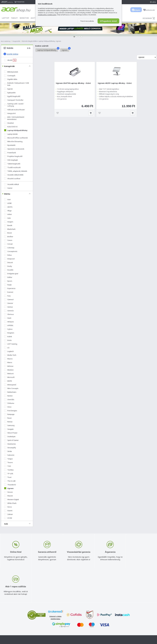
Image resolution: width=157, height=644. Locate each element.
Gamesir (9, 299)
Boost (8, 233)
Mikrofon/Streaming (13, 141)
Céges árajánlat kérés (73, 629)
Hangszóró (10, 113)
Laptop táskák (11, 134)
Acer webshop (6, 41)
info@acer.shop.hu (72, 618)
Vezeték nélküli (12, 184)
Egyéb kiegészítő (12, 96)
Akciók (10, 60)
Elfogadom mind (107, 21)
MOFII (8, 381)
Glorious (9, 314)
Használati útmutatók (104, 629)
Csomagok (10, 76)
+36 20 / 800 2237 (72, 621)
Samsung (9, 425)
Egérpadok (10, 93)
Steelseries (10, 444)
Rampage (9, 414)
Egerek (8, 89)
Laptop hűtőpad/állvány (16, 130)
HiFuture (9, 322)
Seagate (9, 429)
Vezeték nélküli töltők (14, 175)
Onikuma (9, 403)
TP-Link (9, 474)
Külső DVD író (11, 127)
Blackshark (10, 229)
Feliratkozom (38, 626)
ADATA (8, 207)
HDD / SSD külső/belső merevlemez (14, 118)
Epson (8, 281)
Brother (9, 237)
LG (7, 348)
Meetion (9, 370)
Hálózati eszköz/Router (14, 110)
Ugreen (9, 488)
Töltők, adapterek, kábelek (16, 171)
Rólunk (129, 621)
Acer (7, 199)
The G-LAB (10, 481)
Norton (8, 396)
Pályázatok (100, 632)
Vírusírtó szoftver (12, 178)
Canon (8, 240)
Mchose (9, 366)
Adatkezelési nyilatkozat (105, 625)
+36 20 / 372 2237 (72, 625)
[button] (74, 37)
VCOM (8, 518)
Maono (8, 359)
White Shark (10, 503)
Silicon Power (11, 433)
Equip (8, 285)
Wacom (9, 496)
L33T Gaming (11, 344)
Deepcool (9, 259)
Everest (9, 292)
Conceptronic (11, 251)
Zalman (9, 514)
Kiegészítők (17, 41)
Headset (9, 123)
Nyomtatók (10, 145)
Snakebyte (10, 436)
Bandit (8, 225)
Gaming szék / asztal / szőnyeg (14, 105)
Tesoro (9, 462)
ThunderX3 (10, 485)
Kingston (9, 333)
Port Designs (11, 411)
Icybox (8, 329)
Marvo (8, 362)
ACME (8, 203)
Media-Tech (10, 355)
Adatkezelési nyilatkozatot (47, 15)
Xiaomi (8, 511)
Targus (8, 459)
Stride (8, 451)
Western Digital (11, 499)
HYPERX (9, 325)
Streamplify (10, 448)
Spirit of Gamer (11, 440)
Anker (8, 214)
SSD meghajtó (11, 160)
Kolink (8, 337)
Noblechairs (10, 392)
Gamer (8, 188)
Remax (8, 422)
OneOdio (9, 399)
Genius (9, 307)
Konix (8, 340)
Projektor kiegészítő (13, 156)
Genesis (9, 311)
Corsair (8, 244)
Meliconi (9, 374)
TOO (8, 466)
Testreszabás (83, 21)
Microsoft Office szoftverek (16, 138)
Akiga (8, 211)
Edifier (8, 277)
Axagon (9, 222)
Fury (7, 296)
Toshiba (9, 470)
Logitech (9, 351)
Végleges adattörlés (103, 636)
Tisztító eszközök (12, 167)
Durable (9, 270)
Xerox (8, 507)
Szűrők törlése (11, 54)
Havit (8, 318)
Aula (7, 218)
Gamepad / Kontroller (14, 100)
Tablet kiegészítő (12, 164)
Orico (8, 407)
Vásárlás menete (102, 618)
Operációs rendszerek (14, 149)
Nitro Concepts (11, 388)
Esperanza (10, 288)
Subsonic (9, 455)
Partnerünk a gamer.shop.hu (137, 636)
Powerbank (10, 153)
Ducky (8, 266)
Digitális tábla (11, 79)
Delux (8, 255)
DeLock (9, 262)
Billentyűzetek (11, 72)
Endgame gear (11, 274)
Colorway (9, 248)
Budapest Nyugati (133, 618)
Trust (8, 477)
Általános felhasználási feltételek (108, 621)
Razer (8, 418)
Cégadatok (130, 625)
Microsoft (9, 377)
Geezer (9, 303)
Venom (8, 492)
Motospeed (10, 385)
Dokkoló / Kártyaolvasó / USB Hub (17, 84)
